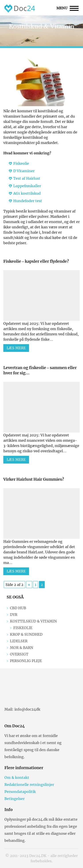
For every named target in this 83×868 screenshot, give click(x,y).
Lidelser (19, 641)
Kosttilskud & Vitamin (33, 621)
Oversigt (19, 654)
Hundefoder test (28, 201)
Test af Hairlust (27, 178)
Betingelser (14, 799)
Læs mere (16, 348)
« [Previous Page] (29, 585)
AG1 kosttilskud (27, 193)
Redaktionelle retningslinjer (29, 785)
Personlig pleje (26, 661)
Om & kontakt (17, 778)
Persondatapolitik (20, 792)
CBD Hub (18, 608)
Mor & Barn (22, 648)
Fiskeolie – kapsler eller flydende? (36, 261)
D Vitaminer (24, 171)
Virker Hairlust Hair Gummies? (34, 479)
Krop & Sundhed (26, 634)
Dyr (14, 615)
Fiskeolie (21, 163)
